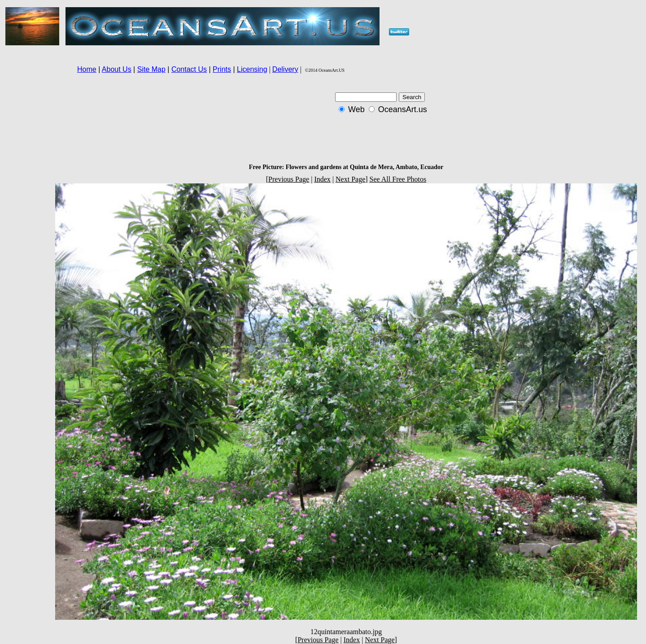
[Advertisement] (27, 206)
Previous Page (289, 179)
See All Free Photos (398, 179)
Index (322, 179)
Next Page (350, 179)
